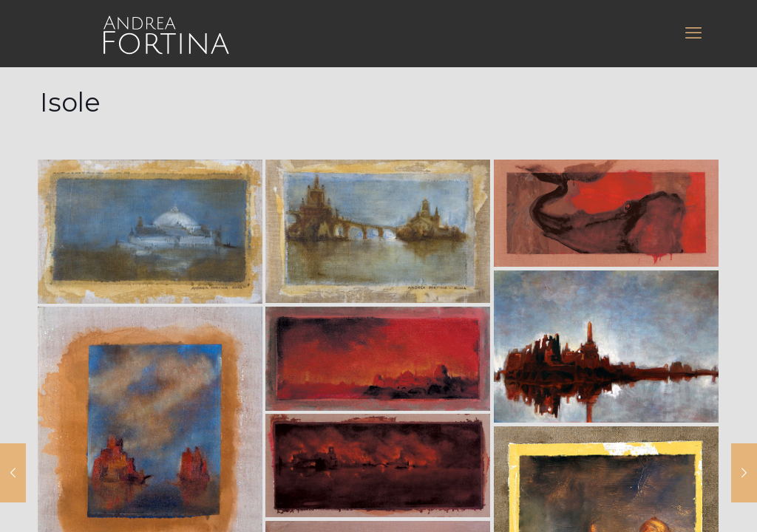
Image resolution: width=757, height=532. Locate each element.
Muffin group (302, 329)
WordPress (585, 329)
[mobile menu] (693, 33)
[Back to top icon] (378, 312)
